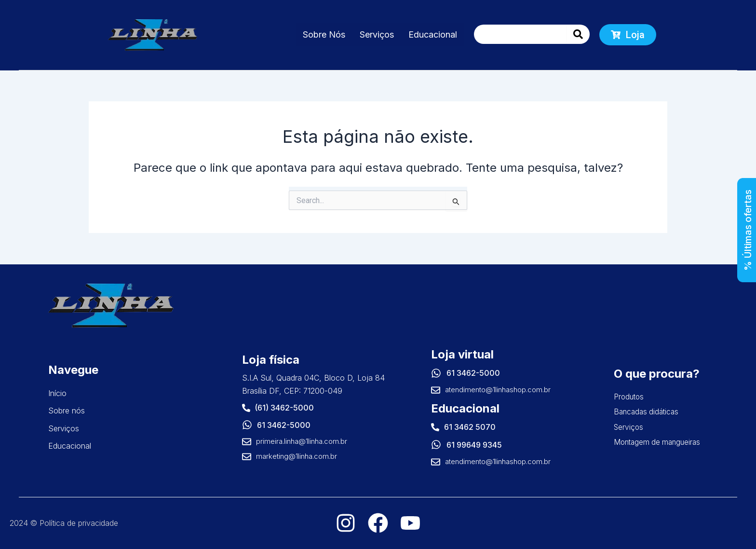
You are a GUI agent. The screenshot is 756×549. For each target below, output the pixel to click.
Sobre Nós (324, 34)
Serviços (377, 34)
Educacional (433, 34)
